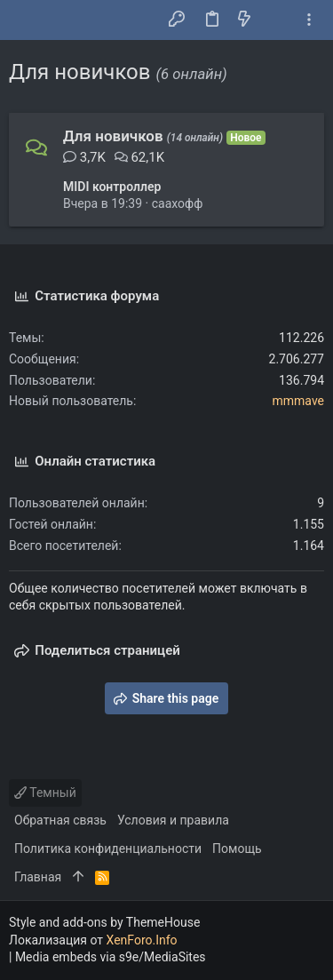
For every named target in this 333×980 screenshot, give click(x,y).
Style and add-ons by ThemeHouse (104, 922)
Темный (45, 793)
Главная (38, 877)
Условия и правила (173, 820)
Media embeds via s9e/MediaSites (111, 957)
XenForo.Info (142, 940)
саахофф (178, 203)
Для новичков (113, 136)
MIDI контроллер (112, 187)
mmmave (298, 401)
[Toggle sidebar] (309, 20)
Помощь (237, 849)
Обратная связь (60, 820)
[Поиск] (277, 20)
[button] (27, 20)
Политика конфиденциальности (108, 849)
